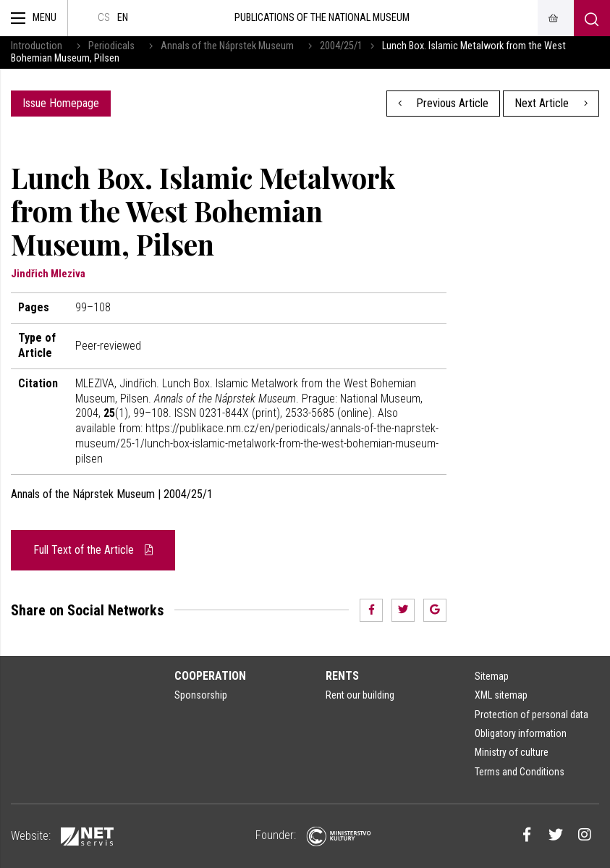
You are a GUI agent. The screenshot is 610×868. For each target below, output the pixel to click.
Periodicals (111, 46)
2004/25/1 (341, 46)
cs (104, 18)
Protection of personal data (531, 715)
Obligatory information (521, 733)
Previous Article (444, 103)
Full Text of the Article (93, 550)
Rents (342, 676)
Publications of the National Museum (322, 18)
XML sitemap (501, 695)
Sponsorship (201, 695)
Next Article (551, 103)
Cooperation (210, 676)
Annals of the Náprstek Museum (227, 46)
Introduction (37, 46)
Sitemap (492, 676)
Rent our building (360, 695)
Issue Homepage (61, 103)
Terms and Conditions (520, 772)
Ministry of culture (512, 752)
